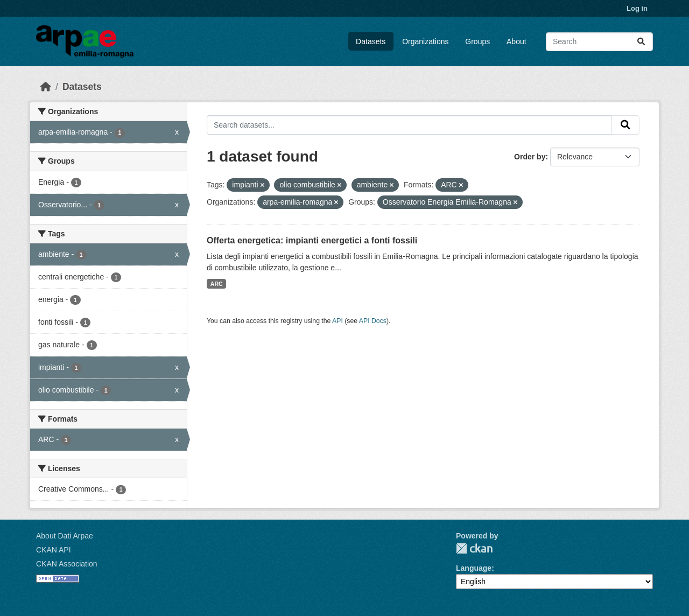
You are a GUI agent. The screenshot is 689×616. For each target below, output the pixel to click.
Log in (637, 8)
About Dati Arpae (65, 536)
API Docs (373, 321)
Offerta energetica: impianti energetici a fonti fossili (312, 240)
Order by (530, 157)
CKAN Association (67, 564)
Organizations (425, 41)
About (516, 41)
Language (474, 568)
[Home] (46, 87)
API (338, 321)
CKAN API (54, 550)
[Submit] (641, 42)
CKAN (474, 548)
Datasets (371, 41)
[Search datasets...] (599, 42)
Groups (477, 41)
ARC (217, 284)
